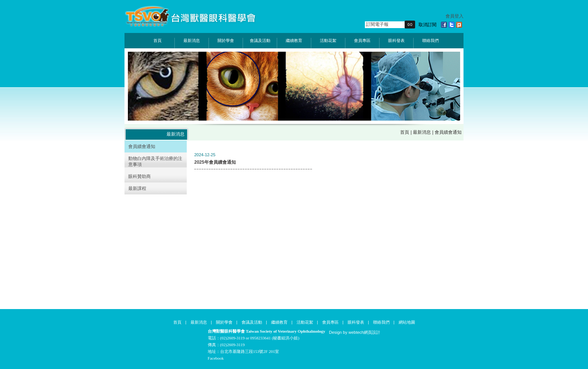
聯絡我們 (430, 40)
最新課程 (137, 188)
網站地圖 (407, 322)
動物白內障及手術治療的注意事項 (155, 161)
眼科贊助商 (139, 176)
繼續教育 (294, 40)
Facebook (216, 358)
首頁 (157, 40)
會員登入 (454, 16)
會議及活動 (260, 40)
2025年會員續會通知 (215, 162)
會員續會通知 (142, 146)
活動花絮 (328, 40)
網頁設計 (372, 332)
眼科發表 (396, 40)
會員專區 (362, 40)
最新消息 (192, 40)
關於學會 (226, 40)
